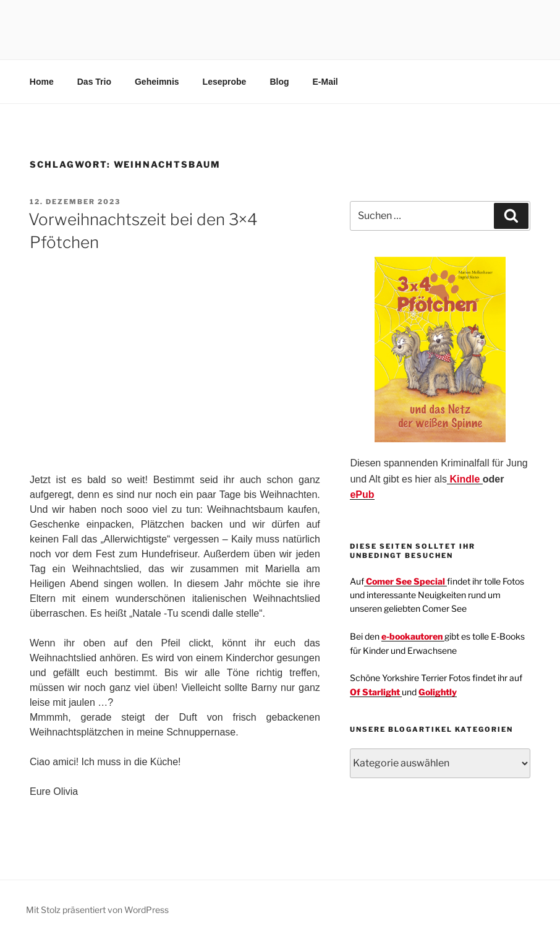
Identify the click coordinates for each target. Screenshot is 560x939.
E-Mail (325, 82)
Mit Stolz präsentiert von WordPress (97, 910)
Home (42, 82)
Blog (279, 82)
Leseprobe (225, 82)
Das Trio (94, 82)
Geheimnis (157, 82)
